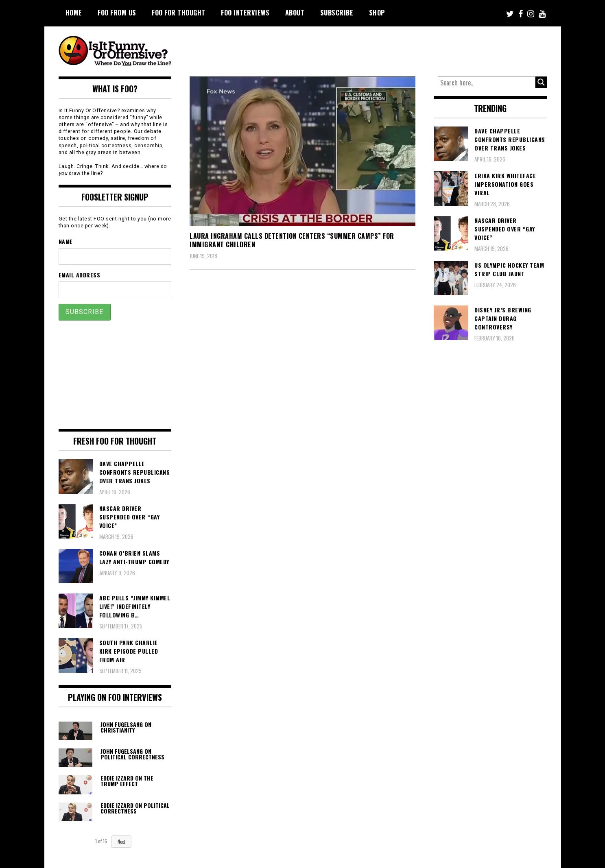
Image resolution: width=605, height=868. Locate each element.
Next (121, 842)
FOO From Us (117, 13)
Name (66, 241)
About (295, 13)
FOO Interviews (245, 13)
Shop (377, 13)
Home (74, 13)
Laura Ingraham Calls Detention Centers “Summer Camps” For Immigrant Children (292, 240)
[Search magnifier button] (541, 82)
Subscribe (337, 13)
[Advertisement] (395, 49)
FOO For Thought (179, 13)
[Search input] (487, 83)
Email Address (80, 275)
